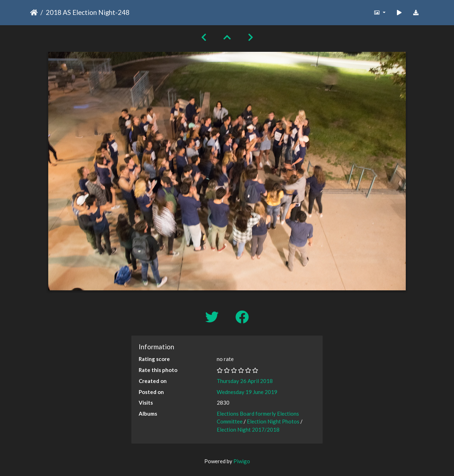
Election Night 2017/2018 (248, 430)
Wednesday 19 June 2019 (247, 392)
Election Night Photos (273, 421)
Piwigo (242, 461)
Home (34, 12)
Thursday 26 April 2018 (245, 381)
